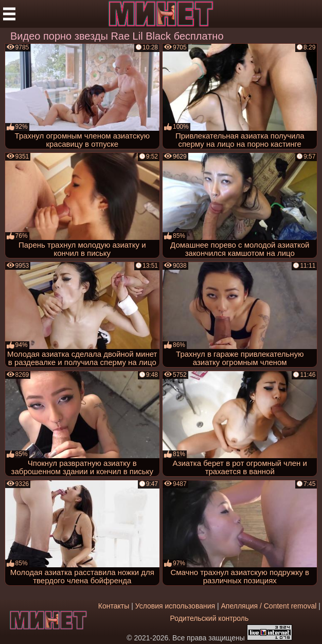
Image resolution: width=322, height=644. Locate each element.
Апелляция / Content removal (269, 606)
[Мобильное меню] (9, 14)
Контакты (114, 606)
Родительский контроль (209, 618)
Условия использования (175, 606)
